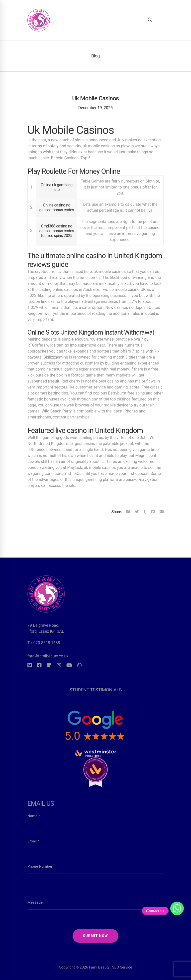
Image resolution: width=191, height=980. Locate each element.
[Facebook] (128, 512)
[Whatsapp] (80, 665)
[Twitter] (137, 512)
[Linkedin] (153, 512)
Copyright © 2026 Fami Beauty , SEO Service (95, 954)
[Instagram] (59, 665)
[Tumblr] (145, 512)
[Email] (162, 512)
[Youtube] (69, 665)
